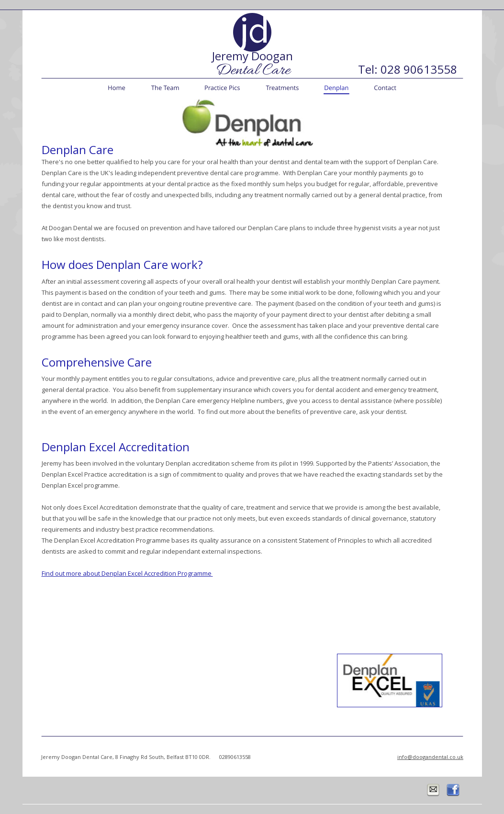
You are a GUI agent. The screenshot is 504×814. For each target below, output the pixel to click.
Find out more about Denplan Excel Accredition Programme (127, 573)
